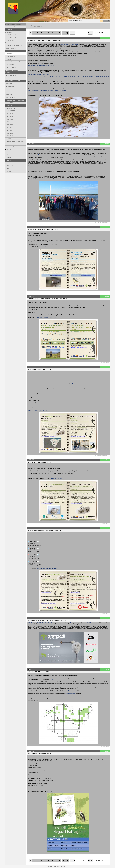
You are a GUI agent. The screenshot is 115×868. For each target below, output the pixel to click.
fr (109, 21)
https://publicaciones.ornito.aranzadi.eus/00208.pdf (41, 66)
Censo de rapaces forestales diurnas (15, 142)
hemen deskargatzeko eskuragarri (69, 44)
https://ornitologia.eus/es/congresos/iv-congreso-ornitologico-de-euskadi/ (47, 91)
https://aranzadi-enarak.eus (78, 383)
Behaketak (8, 32)
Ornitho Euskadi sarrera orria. (13, 24)
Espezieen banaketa (11, 43)
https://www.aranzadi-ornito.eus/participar (39, 74)
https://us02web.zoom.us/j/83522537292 (46, 317)
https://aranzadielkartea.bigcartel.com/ (53, 789)
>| (67, 33)
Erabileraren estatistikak (12, 70)
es (104, 21)
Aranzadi (72, 623)
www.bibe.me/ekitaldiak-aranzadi (47, 568)
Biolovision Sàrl (51, 866)
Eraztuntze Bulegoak (88, 623)
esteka (52, 679)
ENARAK (8, 150)
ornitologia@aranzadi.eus (46, 247)
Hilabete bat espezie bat (12, 108)
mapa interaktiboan (99, 682)
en (106, 21)
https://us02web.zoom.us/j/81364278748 (38, 410)
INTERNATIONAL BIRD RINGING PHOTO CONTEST (41, 623)
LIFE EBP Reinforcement (39, 155)
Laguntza (8, 59)
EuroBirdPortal (45, 151)
